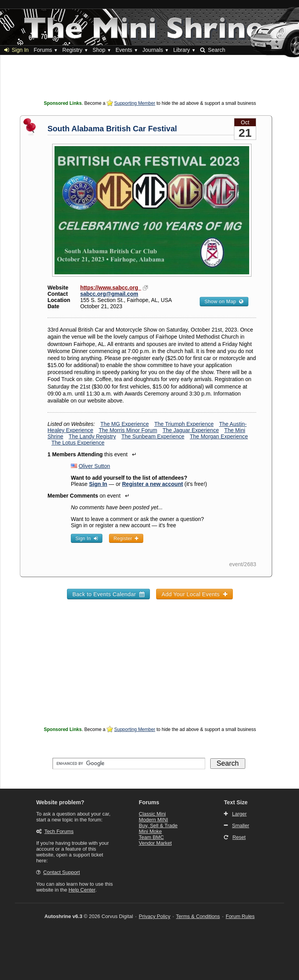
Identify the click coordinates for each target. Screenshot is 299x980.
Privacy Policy (155, 916)
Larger (239, 814)
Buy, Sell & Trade (158, 825)
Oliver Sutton (94, 466)
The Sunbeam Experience (153, 436)
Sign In (17, 50)
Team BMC (151, 837)
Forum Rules (240, 916)
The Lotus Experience (78, 443)
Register (126, 539)
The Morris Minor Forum (128, 430)
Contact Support (62, 872)
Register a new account (153, 484)
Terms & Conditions (198, 916)
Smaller (241, 825)
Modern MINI (154, 820)
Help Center (82, 890)
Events (124, 50)
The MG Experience (125, 424)
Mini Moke (150, 831)
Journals (153, 50)
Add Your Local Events (194, 594)
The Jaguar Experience (191, 430)
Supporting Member (135, 103)
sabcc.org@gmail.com (109, 294)
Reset (239, 837)
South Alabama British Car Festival (112, 129)
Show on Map (224, 302)
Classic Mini (152, 814)
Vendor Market (156, 843)
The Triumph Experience (184, 424)
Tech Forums (59, 831)
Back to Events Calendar (108, 594)
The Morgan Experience (219, 436)
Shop (99, 50)
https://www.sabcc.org (111, 288)
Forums (43, 50)
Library (182, 50)
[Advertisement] (150, 80)
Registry (72, 50)
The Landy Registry (92, 436)
